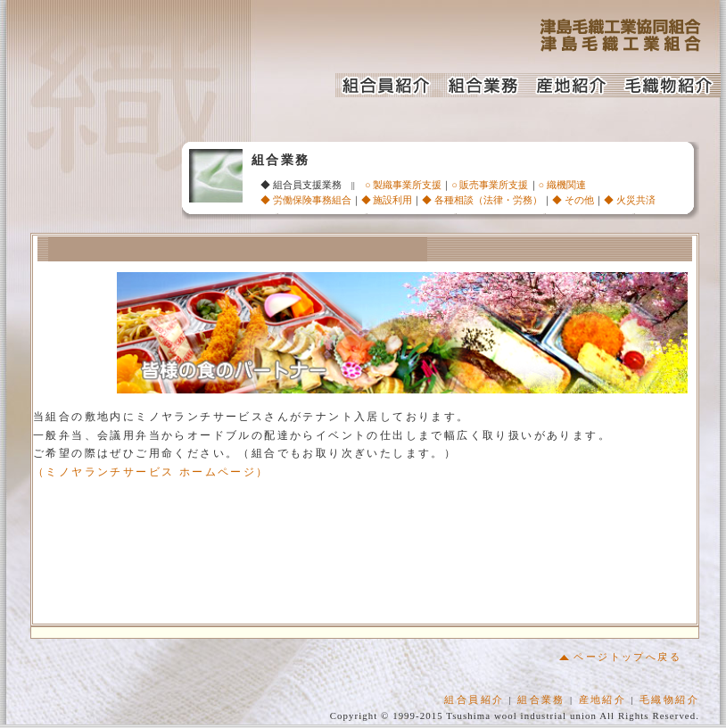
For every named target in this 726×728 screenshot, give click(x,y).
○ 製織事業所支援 (403, 185)
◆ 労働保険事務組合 (306, 200)
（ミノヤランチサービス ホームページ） (151, 476)
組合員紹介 (474, 703)
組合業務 (541, 703)
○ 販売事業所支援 (490, 185)
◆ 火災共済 (630, 200)
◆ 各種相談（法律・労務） (482, 200)
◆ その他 (573, 200)
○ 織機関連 (562, 185)
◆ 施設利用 (387, 200)
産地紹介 (603, 703)
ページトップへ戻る (620, 660)
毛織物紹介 (669, 703)
